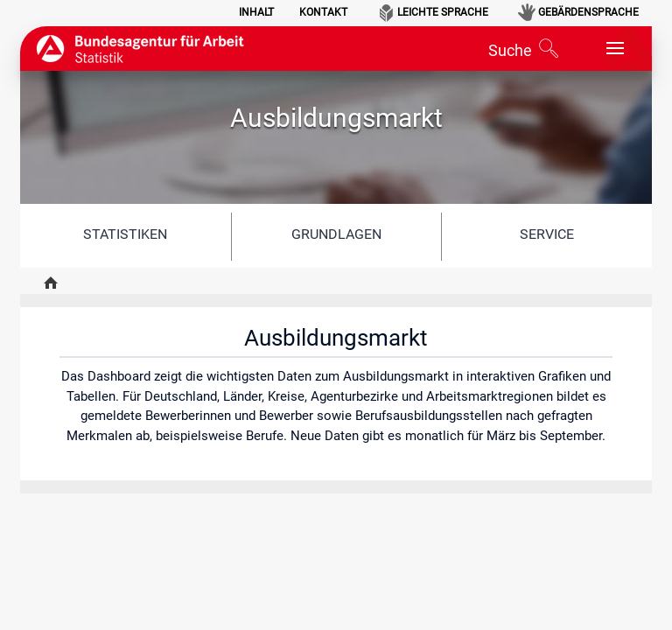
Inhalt (256, 12)
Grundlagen (336, 234)
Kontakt (323, 12)
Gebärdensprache (588, 12)
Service (547, 234)
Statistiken (125, 234)
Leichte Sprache (443, 12)
